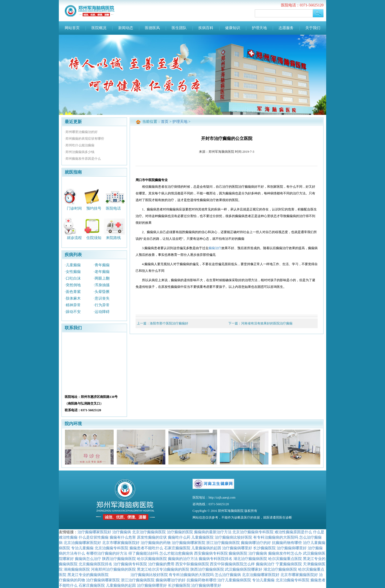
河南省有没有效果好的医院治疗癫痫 (267, 323)
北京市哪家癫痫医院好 (121, 543)
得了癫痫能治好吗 (143, 553)
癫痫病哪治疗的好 (256, 543)
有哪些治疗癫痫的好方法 (107, 553)
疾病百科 (206, 28)
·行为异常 (102, 305)
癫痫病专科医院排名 (215, 559)
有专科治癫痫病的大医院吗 (276, 537)
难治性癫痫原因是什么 (293, 532)
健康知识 (233, 28)
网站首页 (72, 28)
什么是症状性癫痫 (94, 537)
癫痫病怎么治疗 (88, 559)
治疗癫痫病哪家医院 (188, 543)
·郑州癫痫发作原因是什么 (83, 159)
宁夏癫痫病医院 (289, 564)
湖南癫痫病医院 (77, 569)
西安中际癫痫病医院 (192, 564)
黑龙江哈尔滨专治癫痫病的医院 (163, 569)
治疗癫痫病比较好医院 (233, 537)
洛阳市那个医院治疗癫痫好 (169, 323)
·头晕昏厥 (102, 292)
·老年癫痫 (102, 272)
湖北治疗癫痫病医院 (250, 559)
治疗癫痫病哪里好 (237, 548)
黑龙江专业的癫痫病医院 (88, 575)
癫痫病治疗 (265, 564)
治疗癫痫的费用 (161, 564)
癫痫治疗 (215, 248)
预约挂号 (94, 208)
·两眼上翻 (102, 278)
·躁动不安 (73, 312)
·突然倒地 (73, 285)
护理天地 (259, 28)
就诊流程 (74, 238)
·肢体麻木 (73, 298)
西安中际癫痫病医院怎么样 (232, 564)
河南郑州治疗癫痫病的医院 (113, 569)
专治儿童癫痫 (82, 548)
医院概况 (99, 28)
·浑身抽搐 (102, 285)
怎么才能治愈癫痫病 (176, 553)
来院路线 (113, 238)
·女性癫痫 (73, 272)
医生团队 (179, 28)
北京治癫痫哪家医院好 (82, 543)
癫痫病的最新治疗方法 (213, 532)
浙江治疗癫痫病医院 (223, 543)
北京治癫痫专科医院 (111, 548)
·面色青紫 (73, 292)
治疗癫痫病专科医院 (130, 564)
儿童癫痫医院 (202, 537)
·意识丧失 (102, 298)
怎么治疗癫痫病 (228, 575)
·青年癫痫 (102, 265)
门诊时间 (74, 208)
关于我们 (313, 28)
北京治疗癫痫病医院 (149, 532)
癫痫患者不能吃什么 (146, 548)
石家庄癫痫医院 (177, 548)
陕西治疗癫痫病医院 (119, 559)
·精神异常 (73, 305)
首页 (165, 122)
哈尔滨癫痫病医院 (152, 559)
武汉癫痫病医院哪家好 (244, 569)
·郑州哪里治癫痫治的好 (81, 132)
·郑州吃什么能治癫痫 (80, 145)
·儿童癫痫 (73, 265)
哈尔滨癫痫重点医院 (285, 559)
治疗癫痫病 (122, 532)
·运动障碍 (102, 312)
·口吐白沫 (73, 278)
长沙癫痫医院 (264, 548)
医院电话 (113, 208)
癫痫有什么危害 (123, 537)
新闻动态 (126, 28)
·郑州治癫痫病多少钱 (80, 152)
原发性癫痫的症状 (152, 537)
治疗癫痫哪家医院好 (94, 532)
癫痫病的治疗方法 (183, 559)
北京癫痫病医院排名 (95, 564)
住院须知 (94, 238)
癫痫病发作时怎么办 (285, 553)
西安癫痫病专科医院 (211, 553)
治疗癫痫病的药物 (156, 543)
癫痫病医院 (238, 553)
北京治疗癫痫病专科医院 (253, 532)
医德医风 (152, 28)
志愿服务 (286, 28)
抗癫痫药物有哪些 (287, 543)
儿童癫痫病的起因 (206, 548)
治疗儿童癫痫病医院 (234, 580)
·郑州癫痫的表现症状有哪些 (84, 139)
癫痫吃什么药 (179, 537)
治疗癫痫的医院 (180, 532)
